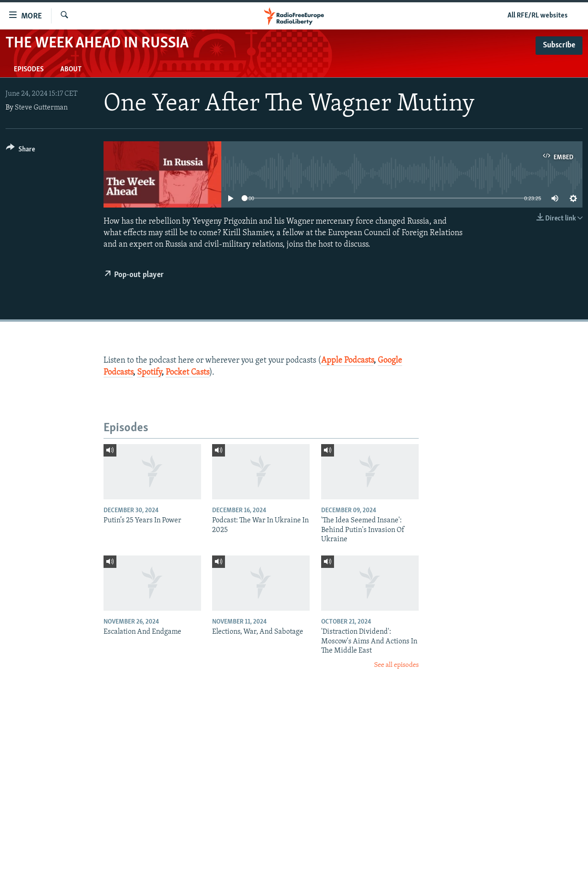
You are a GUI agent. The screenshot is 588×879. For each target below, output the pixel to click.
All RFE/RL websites (538, 16)
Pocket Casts (187, 373)
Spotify (149, 373)
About (71, 69)
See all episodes (396, 665)
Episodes (29, 69)
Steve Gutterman (41, 108)
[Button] (20, 151)
